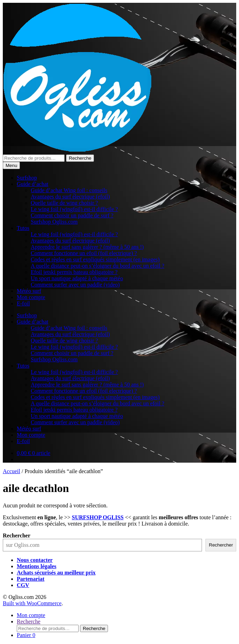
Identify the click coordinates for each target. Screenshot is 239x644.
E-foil (23, 303)
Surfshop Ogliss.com (54, 222)
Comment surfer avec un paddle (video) (75, 285)
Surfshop (27, 178)
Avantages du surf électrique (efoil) (70, 197)
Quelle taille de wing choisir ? (64, 203)
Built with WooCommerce (32, 603)
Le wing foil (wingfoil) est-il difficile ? (74, 209)
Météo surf (29, 291)
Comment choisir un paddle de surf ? (72, 215)
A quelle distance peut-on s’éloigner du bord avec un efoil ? (97, 266)
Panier (26, 635)
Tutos (23, 228)
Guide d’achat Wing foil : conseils (69, 190)
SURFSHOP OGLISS (98, 517)
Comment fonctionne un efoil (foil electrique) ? (84, 253)
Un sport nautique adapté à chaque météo (77, 278)
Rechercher (17, 536)
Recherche (80, 158)
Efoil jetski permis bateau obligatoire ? (74, 272)
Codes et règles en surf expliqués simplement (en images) (95, 259)
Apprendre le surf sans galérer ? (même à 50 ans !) (87, 247)
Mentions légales (37, 566)
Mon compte (31, 297)
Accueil (12, 471)
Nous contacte (34, 560)
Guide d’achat (32, 184)
